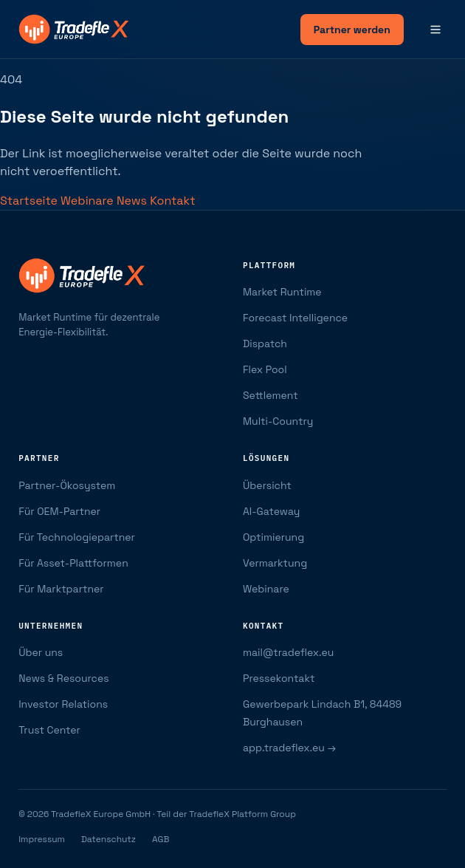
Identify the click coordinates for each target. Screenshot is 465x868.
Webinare (89, 201)
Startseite (30, 201)
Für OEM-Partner (59, 511)
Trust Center (49, 730)
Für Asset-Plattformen (73, 563)
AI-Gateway (271, 511)
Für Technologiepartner (77, 537)
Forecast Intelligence (295, 318)
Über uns (41, 652)
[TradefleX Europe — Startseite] (74, 30)
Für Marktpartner (61, 589)
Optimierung (273, 537)
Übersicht (267, 485)
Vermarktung (275, 563)
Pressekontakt (279, 678)
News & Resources (63, 678)
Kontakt (172, 201)
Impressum (42, 839)
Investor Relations (63, 704)
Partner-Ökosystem (67, 485)
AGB (161, 839)
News (133, 201)
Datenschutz (108, 839)
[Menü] (435, 30)
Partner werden (352, 30)
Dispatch (265, 344)
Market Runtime (282, 292)
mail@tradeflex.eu (288, 652)
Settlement (271, 395)
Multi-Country (278, 421)
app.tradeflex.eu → (289, 748)
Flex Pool (265, 369)
